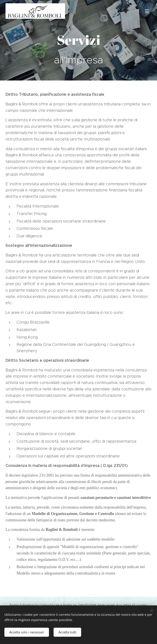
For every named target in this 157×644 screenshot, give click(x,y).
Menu (147, 11)
